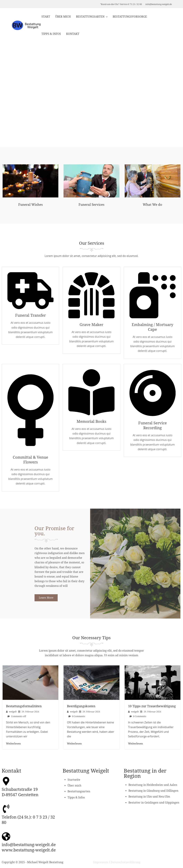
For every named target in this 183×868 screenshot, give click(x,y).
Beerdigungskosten (81, 708)
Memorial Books (91, 423)
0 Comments (79, 718)
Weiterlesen (13, 745)
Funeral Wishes (30, 205)
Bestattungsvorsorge (130, 17)
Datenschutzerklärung (126, 864)
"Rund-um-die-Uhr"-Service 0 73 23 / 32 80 (121, 4)
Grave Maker (91, 325)
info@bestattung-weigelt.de (159, 4)
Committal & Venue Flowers (30, 461)
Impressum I (102, 864)
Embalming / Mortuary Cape (152, 328)
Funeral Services (91, 205)
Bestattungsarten (90, 17)
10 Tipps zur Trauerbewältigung (152, 708)
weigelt (13, 713)
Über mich (63, 17)
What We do (153, 205)
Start (46, 17)
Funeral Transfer (31, 316)
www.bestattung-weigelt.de (29, 852)
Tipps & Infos (51, 34)
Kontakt (73, 34)
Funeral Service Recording (153, 427)
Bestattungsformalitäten (24, 708)
